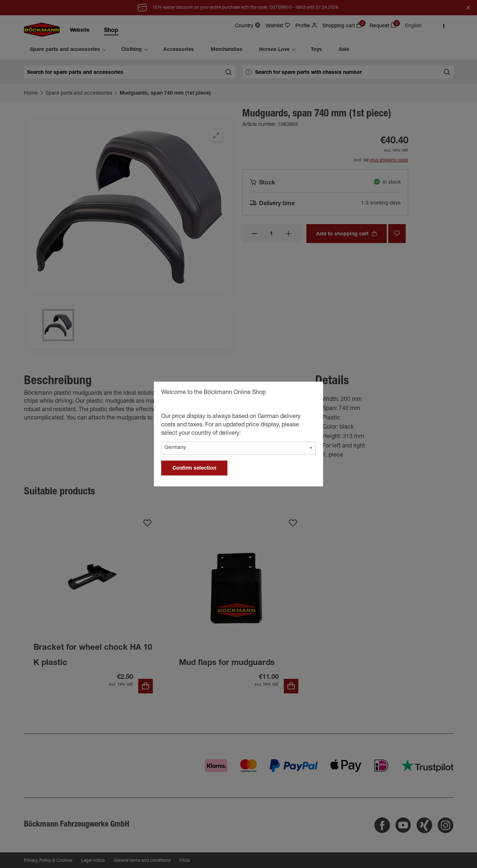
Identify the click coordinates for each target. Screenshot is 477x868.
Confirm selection (194, 469)
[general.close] (310, 394)
